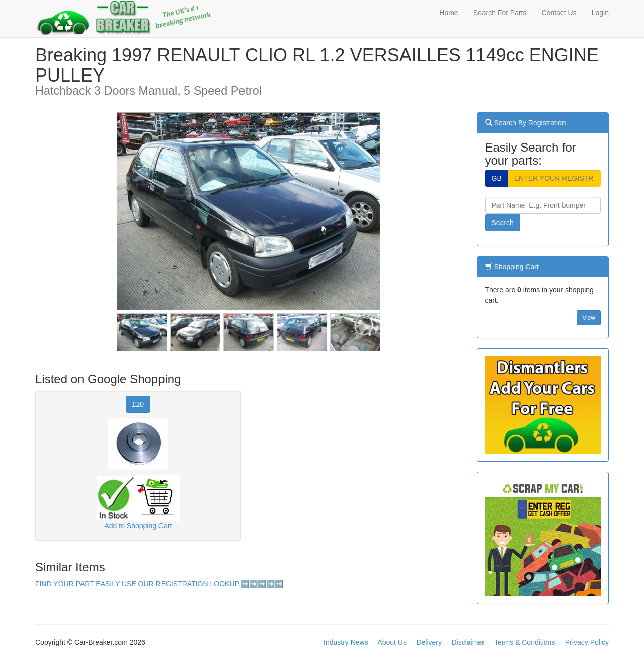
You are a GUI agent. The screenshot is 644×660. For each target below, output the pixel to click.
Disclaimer (468, 642)
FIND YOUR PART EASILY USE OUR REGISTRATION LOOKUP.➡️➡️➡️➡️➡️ (159, 584)
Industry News (346, 642)
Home (449, 13)
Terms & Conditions (525, 642)
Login (600, 13)
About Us (392, 642)
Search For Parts (500, 13)
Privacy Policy (587, 642)
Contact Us (559, 13)
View (589, 318)
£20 (138, 404)
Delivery (429, 642)
